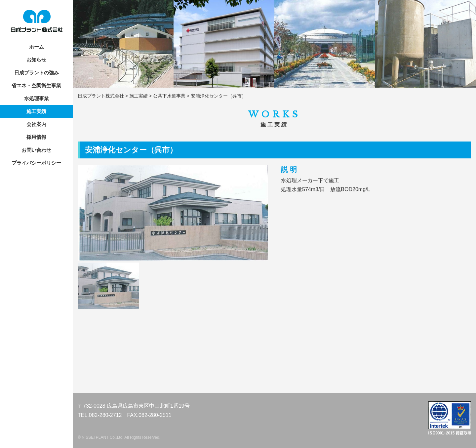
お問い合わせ (36, 150)
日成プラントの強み (37, 73)
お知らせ (36, 60)
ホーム (37, 47)
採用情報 (36, 137)
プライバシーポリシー (36, 163)
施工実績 (36, 111)
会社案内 (36, 124)
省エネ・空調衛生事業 (36, 85)
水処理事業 (37, 98)
